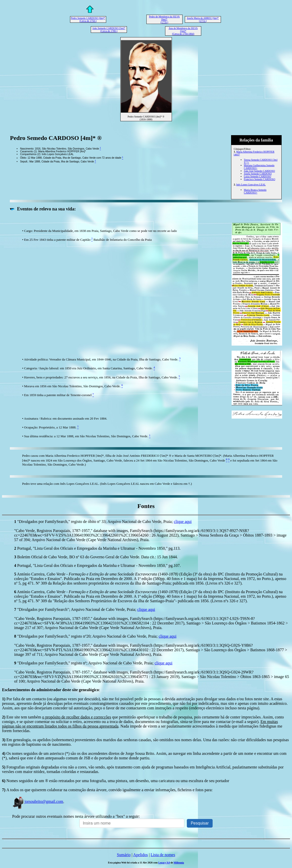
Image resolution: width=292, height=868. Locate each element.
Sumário (124, 855)
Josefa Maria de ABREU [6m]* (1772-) (203, 19)
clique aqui (183, 522)
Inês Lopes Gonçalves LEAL (251, 185)
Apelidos (141, 855)
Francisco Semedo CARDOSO (260, 179)
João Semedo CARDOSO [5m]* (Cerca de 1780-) (109, 30)
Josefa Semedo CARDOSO (258, 174)
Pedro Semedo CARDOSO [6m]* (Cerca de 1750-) (88, 19)
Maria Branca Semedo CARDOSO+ (255, 191)
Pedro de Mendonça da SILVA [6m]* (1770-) (164, 19)
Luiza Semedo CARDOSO (258, 176)
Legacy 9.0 (164, 863)
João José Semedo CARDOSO (260, 171)
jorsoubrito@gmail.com (38, 801)
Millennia (179, 863)
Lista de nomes (163, 855)
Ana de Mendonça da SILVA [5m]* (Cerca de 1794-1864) (183, 31)
